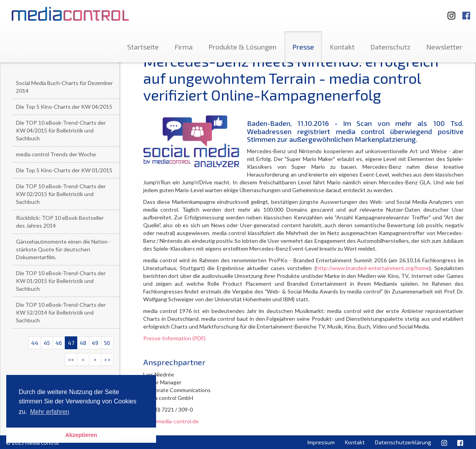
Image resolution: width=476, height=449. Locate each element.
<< (71, 360)
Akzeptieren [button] (81, 435)
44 (35, 343)
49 (95, 343)
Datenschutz (390, 47)
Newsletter (444, 47)
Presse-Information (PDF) (174, 338)
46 (59, 343)
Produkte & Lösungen (242, 47)
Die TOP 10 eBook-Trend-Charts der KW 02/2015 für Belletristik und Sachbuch (61, 194)
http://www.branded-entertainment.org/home (373, 268)
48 (83, 343)
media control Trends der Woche (56, 154)
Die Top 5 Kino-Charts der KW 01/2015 (64, 170)
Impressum (321, 442)
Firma (184, 47)
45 (47, 343)
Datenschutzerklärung (403, 442)
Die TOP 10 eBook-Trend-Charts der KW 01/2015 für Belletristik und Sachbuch (61, 281)
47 (71, 343)
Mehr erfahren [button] (50, 412)
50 (107, 343)
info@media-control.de (171, 421)
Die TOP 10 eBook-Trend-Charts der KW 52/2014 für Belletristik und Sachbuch (61, 312)
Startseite (143, 47)
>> (107, 360)
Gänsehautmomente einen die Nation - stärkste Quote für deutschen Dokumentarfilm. (63, 249)
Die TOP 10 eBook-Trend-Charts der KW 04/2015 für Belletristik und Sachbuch (61, 130)
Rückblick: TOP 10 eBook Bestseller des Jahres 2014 (60, 222)
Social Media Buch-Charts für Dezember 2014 (64, 87)
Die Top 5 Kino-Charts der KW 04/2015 (64, 107)
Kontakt (342, 47)
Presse (303, 47)
